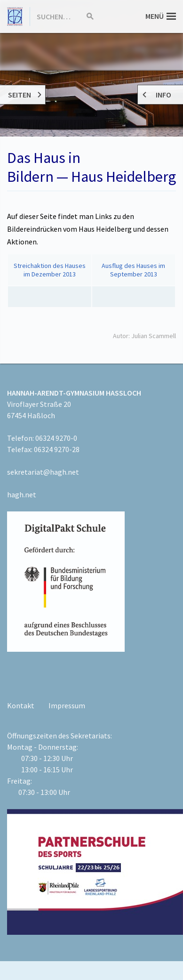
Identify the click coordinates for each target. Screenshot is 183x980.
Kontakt (21, 705)
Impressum (67, 705)
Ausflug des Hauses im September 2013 (133, 270)
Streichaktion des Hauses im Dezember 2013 (50, 270)
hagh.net (22, 494)
